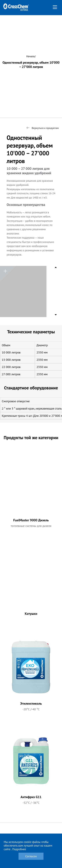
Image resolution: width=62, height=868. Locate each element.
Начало (31, 56)
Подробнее (19, 849)
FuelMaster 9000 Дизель (31, 520)
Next (56, 314)
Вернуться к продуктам (45, 128)
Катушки (31, 614)
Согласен (31, 856)
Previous (56, 268)
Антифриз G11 (31, 797)
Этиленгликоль (31, 703)
